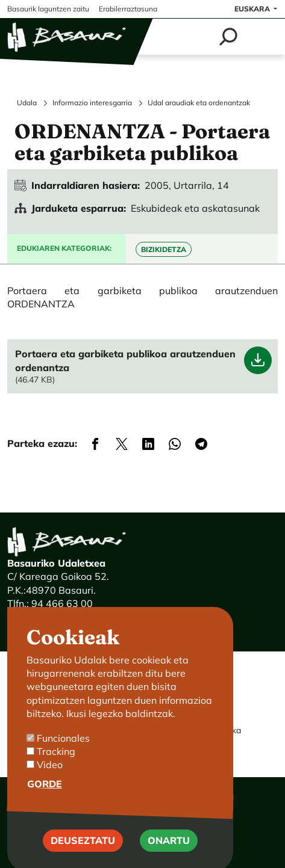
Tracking (56, 769)
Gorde (45, 801)
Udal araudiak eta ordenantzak (199, 103)
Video (50, 783)
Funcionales (63, 756)
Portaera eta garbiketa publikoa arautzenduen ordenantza (125, 360)
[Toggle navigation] (262, 37)
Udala (27, 103)
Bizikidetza (164, 249)
